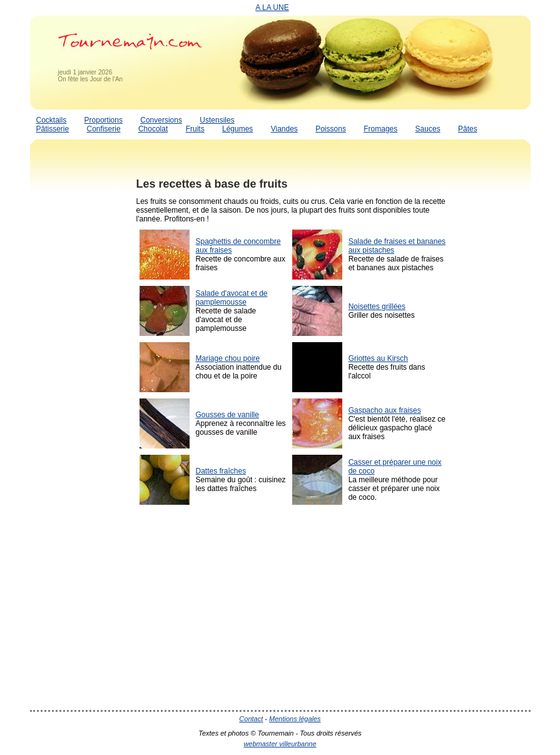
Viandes (284, 129)
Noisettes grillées (377, 307)
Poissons (331, 129)
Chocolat (153, 129)
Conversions (161, 120)
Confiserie (104, 129)
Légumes (237, 129)
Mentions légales (295, 719)
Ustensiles (217, 120)
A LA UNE (272, 8)
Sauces (428, 129)
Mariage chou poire (228, 358)
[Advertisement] (80, 358)
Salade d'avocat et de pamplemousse (232, 298)
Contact (251, 719)
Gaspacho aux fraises (385, 410)
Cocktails (52, 120)
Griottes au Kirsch (378, 358)
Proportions (104, 120)
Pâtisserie (53, 129)
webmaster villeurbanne (280, 744)
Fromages (380, 129)
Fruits (195, 129)
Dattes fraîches (221, 471)
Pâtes (468, 129)
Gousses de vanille (227, 415)
